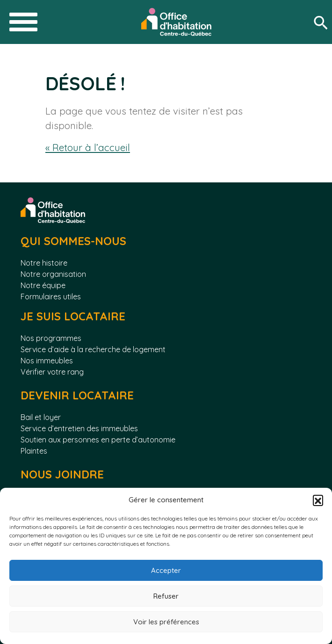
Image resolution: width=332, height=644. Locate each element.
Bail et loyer (41, 417)
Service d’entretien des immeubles (79, 428)
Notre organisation (53, 274)
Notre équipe (43, 285)
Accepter (166, 570)
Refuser (166, 596)
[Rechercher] (323, 22)
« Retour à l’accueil (88, 147)
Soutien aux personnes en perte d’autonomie (98, 440)
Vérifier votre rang (52, 372)
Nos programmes (51, 338)
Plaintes (34, 451)
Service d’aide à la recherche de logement (93, 349)
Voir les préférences (166, 622)
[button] (318, 500)
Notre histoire (44, 263)
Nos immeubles (47, 361)
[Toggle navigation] (23, 22)
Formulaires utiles (51, 297)
